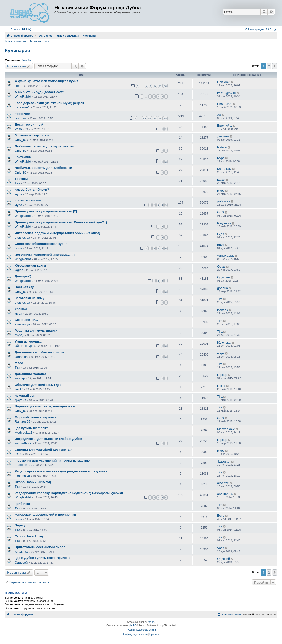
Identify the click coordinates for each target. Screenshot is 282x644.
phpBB (133, 625)
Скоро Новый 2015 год (33, 482)
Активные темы (39, 41)
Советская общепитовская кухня (41, 244)
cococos (21, 118)
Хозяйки (26, 60)
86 (150, 118)
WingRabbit (23, 97)
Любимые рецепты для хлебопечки (43, 168)
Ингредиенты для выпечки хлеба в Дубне (48, 439)
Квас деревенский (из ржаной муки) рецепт (50, 103)
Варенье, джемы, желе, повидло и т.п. (45, 406)
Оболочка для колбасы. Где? (38, 385)
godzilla (223, 288)
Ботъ (18, 248)
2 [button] (269, 66)
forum (151, 622)
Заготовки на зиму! (30, 298)
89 (165, 118)
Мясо (19, 363)
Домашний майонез (30, 374)
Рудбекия (224, 223)
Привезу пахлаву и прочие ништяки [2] (46, 211)
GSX (18, 454)
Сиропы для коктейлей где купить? (43, 450)
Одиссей (223, 277)
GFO (221, 212)
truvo (221, 245)
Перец (20, 525)
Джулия (20, 400)
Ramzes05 (22, 422)
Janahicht (22, 357)
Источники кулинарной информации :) (46, 255)
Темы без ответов (16, 41)
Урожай (21, 309)
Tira (17, 183)
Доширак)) (23, 276)
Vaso (18, 129)
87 (155, 118)
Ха (219, 115)
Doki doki (224, 82)
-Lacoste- (21, 465)
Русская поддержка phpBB (141, 630)
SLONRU (21, 552)
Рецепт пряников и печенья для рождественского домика (61, 471)
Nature (222, 147)
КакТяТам (224, 169)
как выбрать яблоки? (32, 189)
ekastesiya (22, 237)
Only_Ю (21, 140)
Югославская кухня (30, 265)
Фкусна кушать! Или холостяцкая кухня (46, 81)
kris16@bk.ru (227, 93)
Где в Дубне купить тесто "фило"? (43, 558)
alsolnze (223, 483)
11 (160, 86)
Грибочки (22, 504)
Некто (19, 86)
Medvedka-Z (24, 432)
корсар (20, 378)
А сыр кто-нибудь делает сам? (39, 92)
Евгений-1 (22, 107)
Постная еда (25, 287)
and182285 (225, 494)
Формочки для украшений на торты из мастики (53, 460)
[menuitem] (26, 29)
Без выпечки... (26, 320)
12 (165, 86)
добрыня (224, 201)
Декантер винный (29, 125)
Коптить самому (28, 200)
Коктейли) (23, 157)
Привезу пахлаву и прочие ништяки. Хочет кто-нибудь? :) (61, 222)
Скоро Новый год (29, 536)
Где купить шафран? (31, 428)
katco (221, 180)
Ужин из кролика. (29, 341)
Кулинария (17, 51)
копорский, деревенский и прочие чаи (45, 515)
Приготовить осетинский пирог (40, 547)
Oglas (19, 270)
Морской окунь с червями (36, 417)
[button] (275, 66)
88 (160, 118)
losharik (223, 310)
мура (221, 158)
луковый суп (25, 396)
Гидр (221, 234)
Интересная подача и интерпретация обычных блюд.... (59, 233)
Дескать (223, 136)
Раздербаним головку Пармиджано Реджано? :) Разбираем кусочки (69, 493)
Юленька (224, 342)
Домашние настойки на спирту (39, 352)
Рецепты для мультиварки (36, 331)
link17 (19, 389)
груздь (19, 335)
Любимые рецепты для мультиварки (45, 146)
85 (144, 118)
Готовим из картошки (32, 135)
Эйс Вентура (24, 346)
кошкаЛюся (23, 443)
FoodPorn (22, 114)
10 (155, 86)
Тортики (21, 179)
